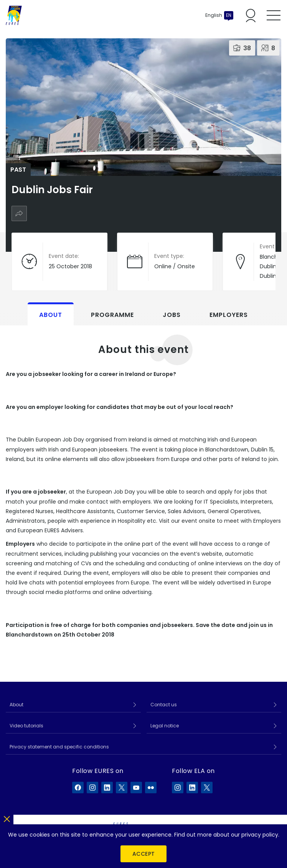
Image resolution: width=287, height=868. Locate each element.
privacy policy (260, 835)
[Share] (19, 213)
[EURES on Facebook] (78, 788)
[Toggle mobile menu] (274, 15)
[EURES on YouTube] (136, 788)
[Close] (7, 818)
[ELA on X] (207, 788)
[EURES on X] (122, 788)
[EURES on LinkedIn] (107, 788)
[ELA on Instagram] (178, 788)
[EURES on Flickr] (151, 788)
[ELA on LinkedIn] (192, 788)
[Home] (14, 15)
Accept (144, 854)
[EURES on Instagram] (92, 788)
